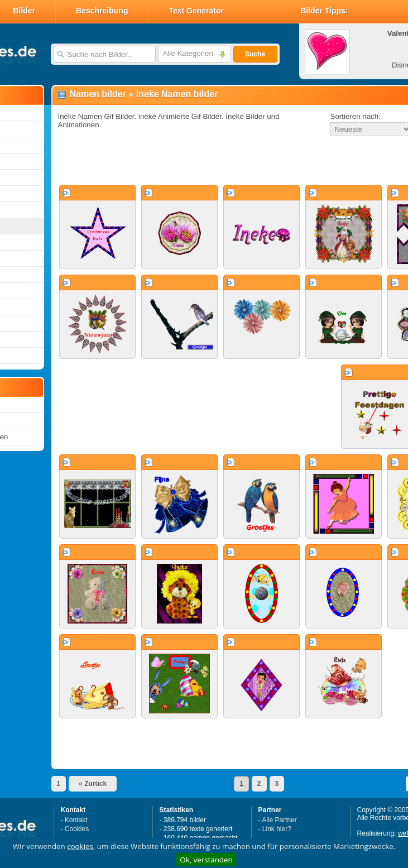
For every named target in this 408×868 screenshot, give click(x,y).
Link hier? (277, 829)
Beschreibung (102, 11)
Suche (255, 54)
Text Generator (196, 11)
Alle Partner (279, 820)
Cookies (77, 829)
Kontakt (76, 820)
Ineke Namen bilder (177, 94)
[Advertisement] (198, 161)
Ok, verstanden (206, 860)
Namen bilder (98, 94)
